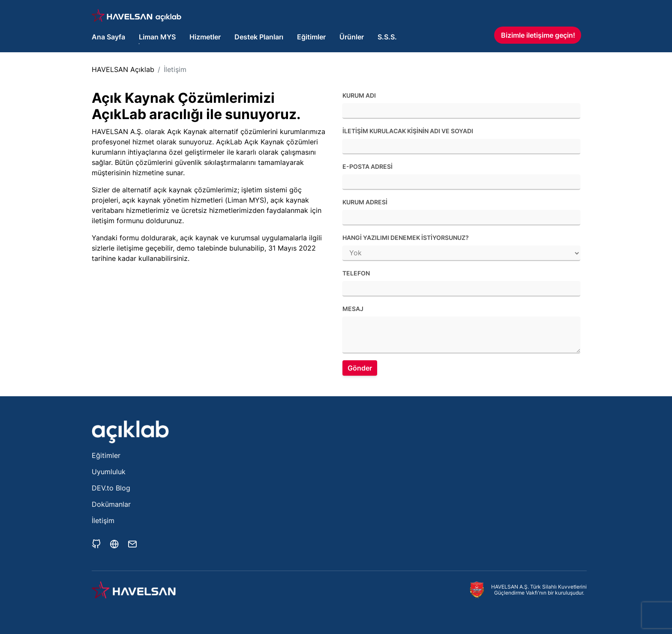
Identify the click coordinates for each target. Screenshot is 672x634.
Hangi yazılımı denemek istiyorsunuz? (406, 238)
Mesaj (353, 309)
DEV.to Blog (111, 488)
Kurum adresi (365, 202)
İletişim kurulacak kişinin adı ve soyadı (408, 131)
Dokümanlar (111, 504)
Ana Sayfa (108, 37)
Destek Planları (259, 37)
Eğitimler (311, 37)
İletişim (175, 69)
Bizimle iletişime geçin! (538, 35)
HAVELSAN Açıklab (123, 69)
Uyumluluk (109, 472)
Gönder (360, 368)
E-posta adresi (367, 166)
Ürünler (352, 37)
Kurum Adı (359, 95)
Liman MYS (157, 37)
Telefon (356, 273)
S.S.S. (387, 37)
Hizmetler (205, 37)
